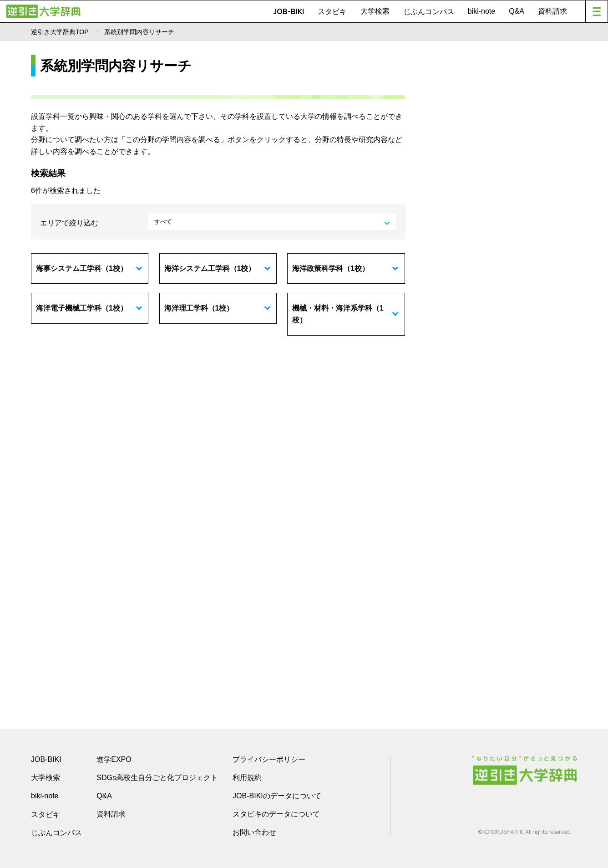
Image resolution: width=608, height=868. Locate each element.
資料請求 (552, 11)
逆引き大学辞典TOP (60, 32)
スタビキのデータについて (276, 814)
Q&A (517, 11)
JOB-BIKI (289, 11)
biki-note (481, 11)
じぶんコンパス (429, 11)
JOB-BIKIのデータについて (277, 796)
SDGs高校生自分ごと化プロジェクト (157, 778)
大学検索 (375, 11)
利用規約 (247, 778)
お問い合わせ (254, 832)
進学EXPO (114, 759)
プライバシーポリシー (269, 759)
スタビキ (332, 11)
